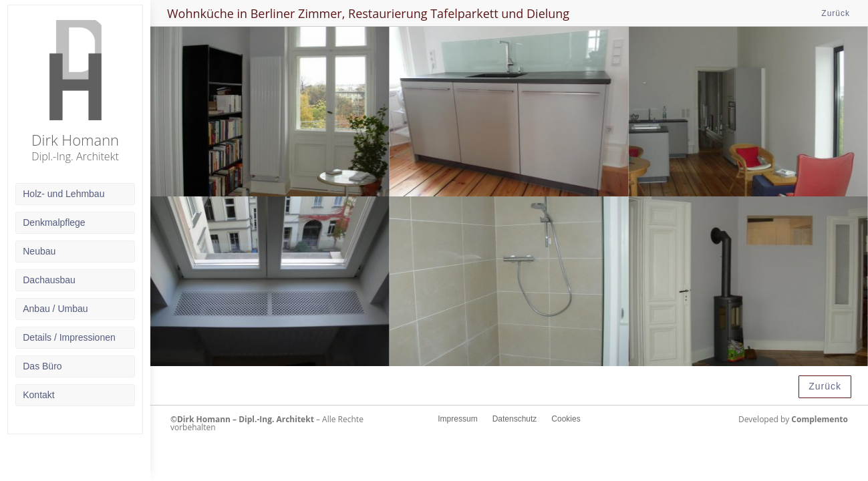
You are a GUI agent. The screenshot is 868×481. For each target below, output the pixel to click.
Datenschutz (515, 419)
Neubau (39, 251)
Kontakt (38, 395)
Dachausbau (49, 280)
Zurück (836, 13)
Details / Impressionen (69, 337)
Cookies (566, 419)
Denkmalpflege (54, 222)
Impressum (457, 419)
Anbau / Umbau (55, 309)
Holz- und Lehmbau (63, 194)
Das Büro (42, 366)
